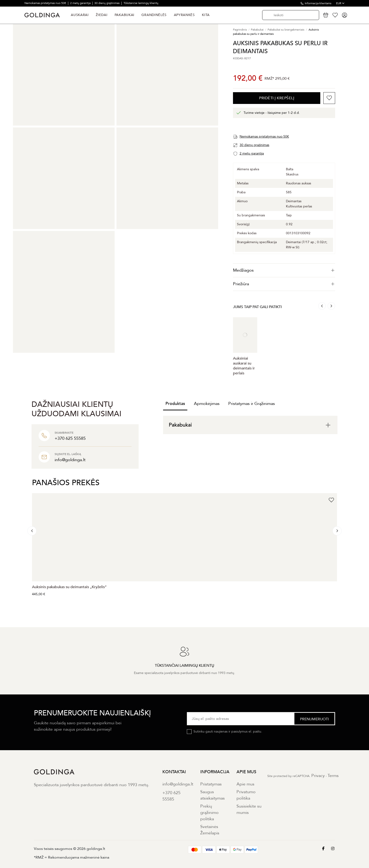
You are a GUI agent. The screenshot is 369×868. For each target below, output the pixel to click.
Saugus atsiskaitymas (213, 795)
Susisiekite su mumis (249, 809)
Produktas (175, 404)
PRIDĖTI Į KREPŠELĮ (277, 98)
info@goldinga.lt (178, 784)
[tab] (284, 270)
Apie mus (245, 784)
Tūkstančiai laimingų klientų (141, 3)
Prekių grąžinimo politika (209, 813)
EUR (340, 3)
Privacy (318, 776)
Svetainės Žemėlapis (210, 830)
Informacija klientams (318, 3)
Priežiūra (284, 284)
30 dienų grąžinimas (107, 3)
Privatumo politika (246, 795)
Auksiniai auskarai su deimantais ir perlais (244, 366)
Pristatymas (211, 784)
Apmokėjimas (207, 404)
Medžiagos (284, 270)
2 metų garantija (81, 3)
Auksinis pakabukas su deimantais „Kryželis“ (69, 587)
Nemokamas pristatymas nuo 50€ (46, 3)
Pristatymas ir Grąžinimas (252, 404)
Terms (333, 776)
